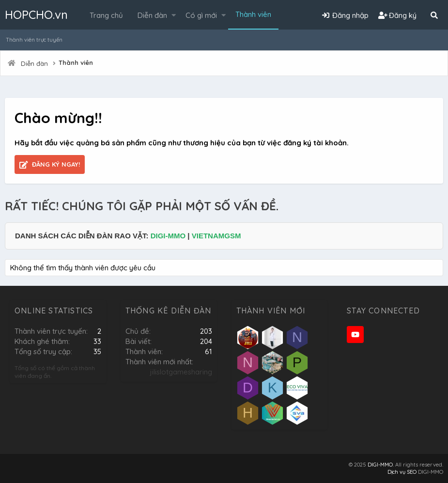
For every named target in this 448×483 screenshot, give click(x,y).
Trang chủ (106, 15)
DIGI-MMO (168, 236)
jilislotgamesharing (181, 372)
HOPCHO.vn (36, 15)
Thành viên (253, 14)
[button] (174, 15)
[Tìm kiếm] (434, 15)
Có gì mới (201, 15)
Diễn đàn (152, 15)
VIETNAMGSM (216, 236)
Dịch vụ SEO (402, 472)
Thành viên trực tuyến (34, 40)
